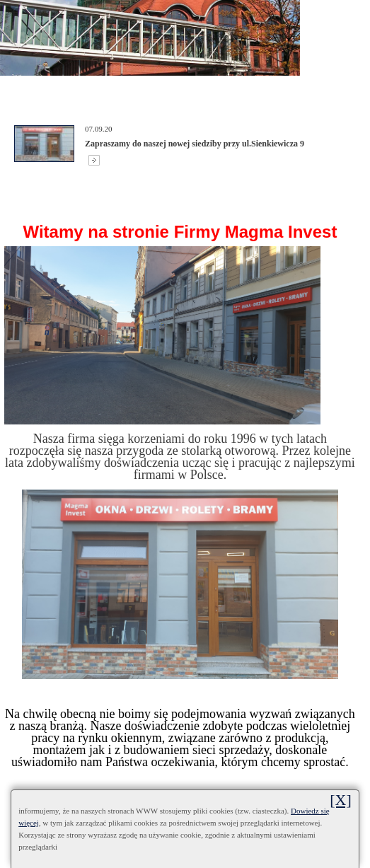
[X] (341, 800)
